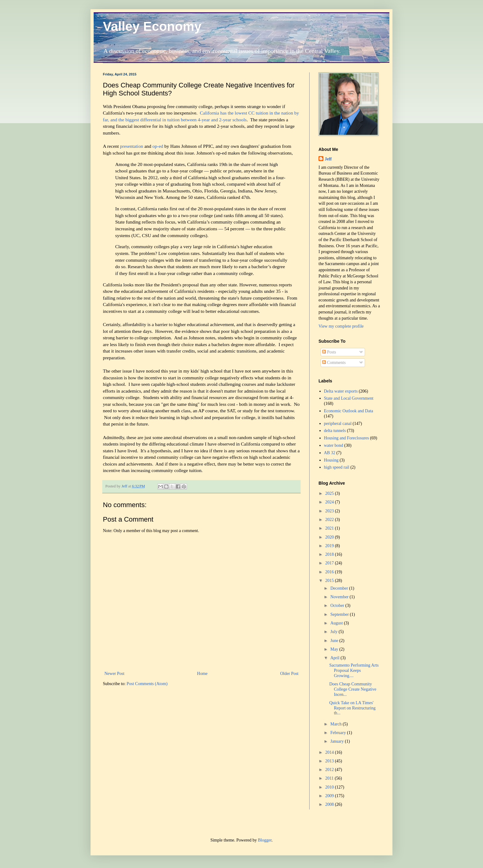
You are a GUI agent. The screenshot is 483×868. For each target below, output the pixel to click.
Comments (334, 363)
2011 (330, 778)
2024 (330, 502)
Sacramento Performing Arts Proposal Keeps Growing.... (354, 670)
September (340, 614)
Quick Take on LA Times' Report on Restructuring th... (352, 708)
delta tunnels (335, 431)
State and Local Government (349, 398)
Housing (331, 460)
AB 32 (330, 453)
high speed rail (337, 467)
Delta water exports (341, 391)
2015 (330, 581)
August (337, 623)
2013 (330, 761)
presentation (132, 146)
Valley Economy (152, 26)
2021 (330, 528)
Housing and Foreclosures (347, 438)
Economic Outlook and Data (349, 411)
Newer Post (114, 674)
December (340, 588)
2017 (330, 563)
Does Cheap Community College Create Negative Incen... (353, 689)
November (340, 597)
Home (202, 674)
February (339, 733)
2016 (330, 572)
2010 (330, 787)
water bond (334, 445)
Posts (329, 352)
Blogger (265, 840)
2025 (330, 493)
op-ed (158, 146)
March (336, 724)
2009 (330, 796)
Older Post (290, 674)
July (334, 632)
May (335, 649)
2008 (330, 804)
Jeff (328, 159)
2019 (330, 546)
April (335, 658)
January (337, 741)
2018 (330, 554)
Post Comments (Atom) (147, 684)
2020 (330, 537)
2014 (330, 752)
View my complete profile (341, 326)
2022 (330, 520)
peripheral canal (338, 424)
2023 (330, 511)
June (335, 641)
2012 (330, 770)
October (338, 606)
